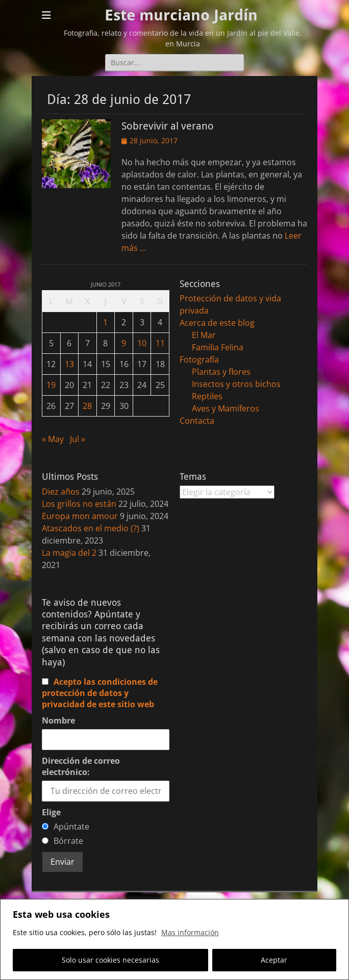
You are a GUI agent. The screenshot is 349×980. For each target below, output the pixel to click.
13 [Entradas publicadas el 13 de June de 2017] (69, 364)
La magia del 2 (69, 553)
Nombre (58, 720)
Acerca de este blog (217, 323)
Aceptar (274, 960)
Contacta (197, 421)
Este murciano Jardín (181, 15)
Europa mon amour (80, 516)
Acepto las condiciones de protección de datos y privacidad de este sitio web (100, 693)
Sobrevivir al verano (168, 126)
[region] (174, 939)
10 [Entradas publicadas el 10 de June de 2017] (142, 343)
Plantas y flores (221, 372)
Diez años (61, 492)
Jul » (78, 439)
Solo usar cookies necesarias (110, 960)
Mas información (190, 932)
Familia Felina (218, 347)
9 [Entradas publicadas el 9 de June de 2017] (124, 343)
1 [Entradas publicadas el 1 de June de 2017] (105, 322)
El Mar (204, 335)
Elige (51, 812)
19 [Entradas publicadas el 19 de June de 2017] (51, 385)
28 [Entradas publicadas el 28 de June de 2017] (87, 406)
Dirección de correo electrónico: (81, 766)
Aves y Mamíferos (226, 408)
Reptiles (207, 396)
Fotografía (199, 359)
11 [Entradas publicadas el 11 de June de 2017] (160, 343)
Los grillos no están (79, 504)
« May (53, 439)
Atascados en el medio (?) (91, 528)
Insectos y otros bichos (236, 384)
